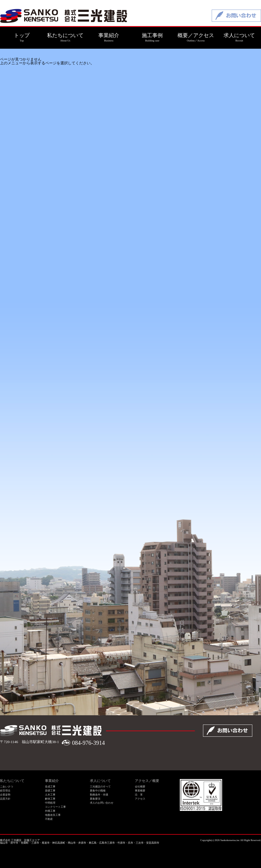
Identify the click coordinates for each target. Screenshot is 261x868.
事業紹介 (52, 781)
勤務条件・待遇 (99, 795)
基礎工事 (50, 791)
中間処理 (50, 803)
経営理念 (5, 791)
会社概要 (140, 787)
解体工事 (50, 799)
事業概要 (140, 791)
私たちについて (12, 781)
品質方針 (5, 799)
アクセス (140, 799)
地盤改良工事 (53, 815)
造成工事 (50, 787)
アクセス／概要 (147, 781)
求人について (100, 781)
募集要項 (95, 799)
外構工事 (50, 811)
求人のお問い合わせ (102, 803)
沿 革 (139, 795)
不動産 (49, 819)
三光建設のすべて (100, 787)
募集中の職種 (98, 791)
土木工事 (50, 795)
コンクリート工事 (55, 807)
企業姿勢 (5, 795)
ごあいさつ (7, 787)
